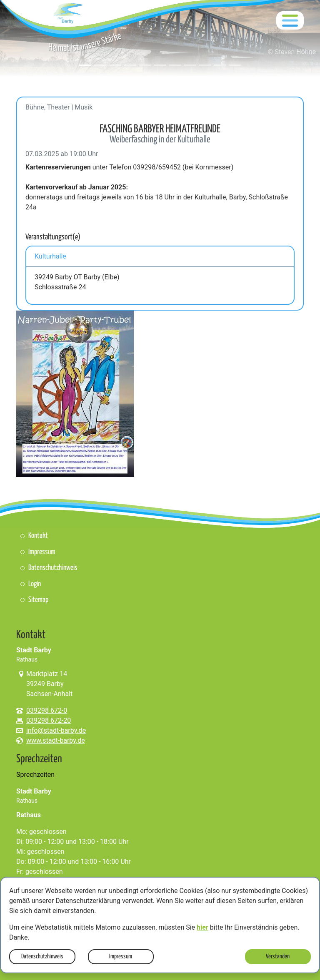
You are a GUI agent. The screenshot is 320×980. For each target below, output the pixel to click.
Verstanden (278, 956)
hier (202, 927)
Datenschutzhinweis (42, 956)
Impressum (121, 956)
